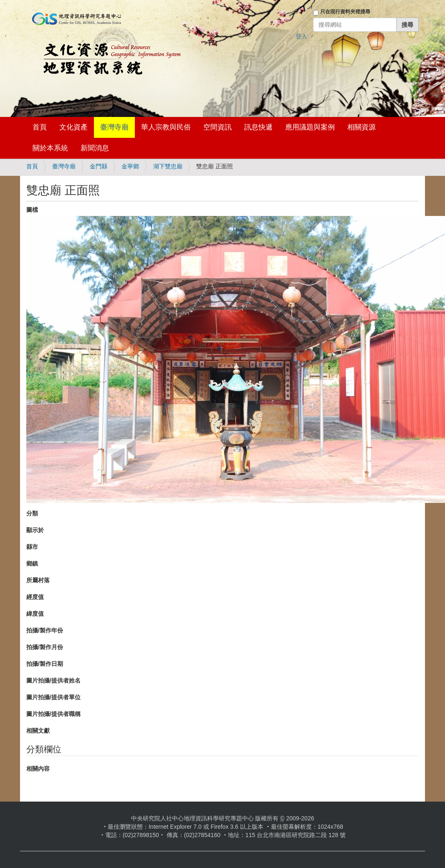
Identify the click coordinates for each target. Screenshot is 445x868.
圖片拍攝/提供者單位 (53, 697)
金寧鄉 (130, 166)
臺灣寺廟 (114, 127)
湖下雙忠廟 (168, 166)
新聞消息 (95, 148)
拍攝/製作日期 (45, 664)
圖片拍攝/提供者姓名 (53, 680)
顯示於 (35, 530)
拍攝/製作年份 (45, 630)
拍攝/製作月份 (45, 647)
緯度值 (35, 614)
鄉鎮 (32, 563)
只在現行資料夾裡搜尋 (345, 12)
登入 (301, 36)
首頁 (40, 127)
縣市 (32, 547)
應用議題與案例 (310, 127)
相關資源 (362, 127)
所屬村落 (38, 580)
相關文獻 (38, 731)
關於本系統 (50, 148)
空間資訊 (217, 127)
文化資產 (73, 127)
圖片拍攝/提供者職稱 (53, 714)
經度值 (35, 597)
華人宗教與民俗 (166, 127)
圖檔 (32, 210)
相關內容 (38, 769)
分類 (32, 513)
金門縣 (99, 166)
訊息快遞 (258, 127)
